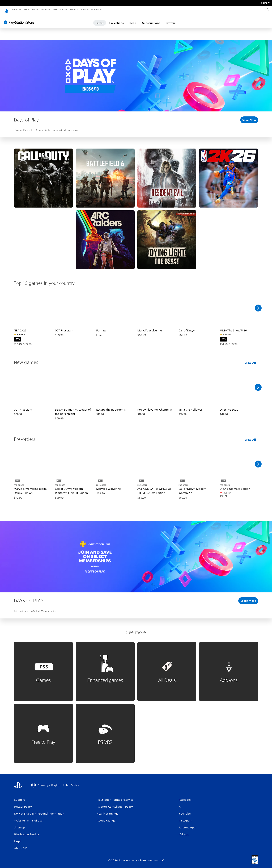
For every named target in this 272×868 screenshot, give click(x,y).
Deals (133, 20)
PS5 (25, 10)
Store (83, 10)
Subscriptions (151, 20)
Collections (116, 20)
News (73, 10)
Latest (100, 20)
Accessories (59, 10)
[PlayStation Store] (20, 19)
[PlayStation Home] (6, 10)
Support (95, 10)
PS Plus (44, 10)
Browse (171, 20)
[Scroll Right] (258, 305)
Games (15, 10)
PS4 (34, 10)
